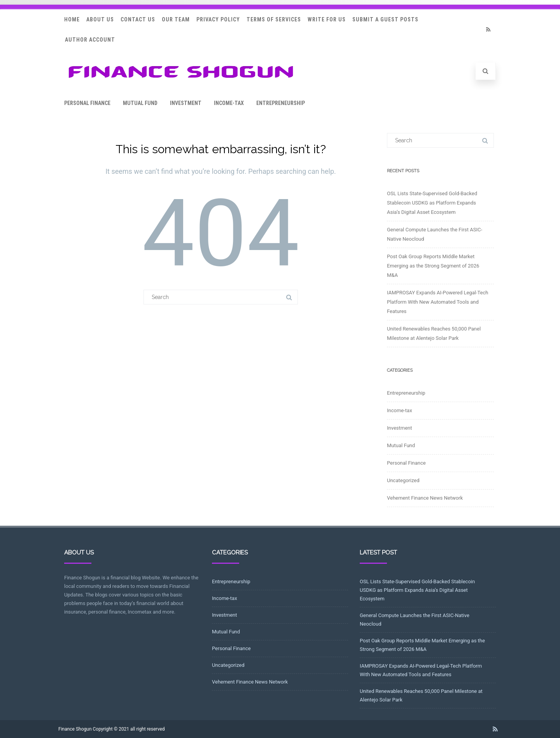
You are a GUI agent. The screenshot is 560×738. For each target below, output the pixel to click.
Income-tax (229, 103)
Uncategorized (403, 480)
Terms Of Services (274, 19)
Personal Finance (87, 103)
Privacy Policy (218, 19)
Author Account (90, 40)
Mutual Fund (140, 103)
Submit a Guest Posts (385, 19)
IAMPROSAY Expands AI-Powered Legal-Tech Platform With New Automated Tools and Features (437, 302)
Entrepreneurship (281, 103)
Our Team (176, 19)
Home (72, 19)
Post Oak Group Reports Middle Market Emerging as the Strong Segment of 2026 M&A (433, 266)
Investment (186, 103)
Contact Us (138, 19)
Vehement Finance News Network (425, 498)
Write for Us (327, 19)
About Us (100, 19)
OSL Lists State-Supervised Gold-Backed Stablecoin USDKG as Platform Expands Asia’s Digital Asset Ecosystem (432, 203)
